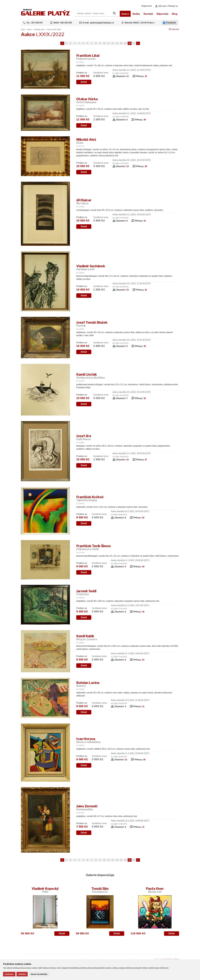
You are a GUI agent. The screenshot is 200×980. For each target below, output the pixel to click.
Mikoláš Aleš (86, 141)
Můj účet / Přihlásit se (166, 6)
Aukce (125, 14)
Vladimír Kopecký (45, 890)
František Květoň (90, 498)
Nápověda (162, 14)
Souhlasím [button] (9, 974)
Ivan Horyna (88, 740)
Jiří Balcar (84, 201)
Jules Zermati (87, 808)
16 (130, 43)
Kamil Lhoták (91, 376)
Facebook (169, 23)
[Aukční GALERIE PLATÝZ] (45, 15)
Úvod (23, 29)
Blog (175, 14)
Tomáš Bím (100, 890)
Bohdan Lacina (88, 684)
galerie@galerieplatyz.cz (102, 23)
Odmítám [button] (22, 974)
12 (113, 43)
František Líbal (88, 57)
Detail (84, 82)
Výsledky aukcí (39, 29)
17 (134, 43)
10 (104, 43)
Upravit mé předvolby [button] (39, 974)
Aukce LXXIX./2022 (54, 29)
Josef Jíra (84, 437)
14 (121, 43)
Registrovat (146, 6)
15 (125, 43)
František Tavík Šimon (93, 547)
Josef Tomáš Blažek (92, 324)
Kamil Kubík (87, 637)
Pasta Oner (155, 890)
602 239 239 (66, 23)
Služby (136, 14)
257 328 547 (37, 23)
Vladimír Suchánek (91, 267)
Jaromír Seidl (86, 592)
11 (109, 43)
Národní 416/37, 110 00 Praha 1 (140, 23)
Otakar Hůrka (87, 100)
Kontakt (148, 14)
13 (117, 43)
